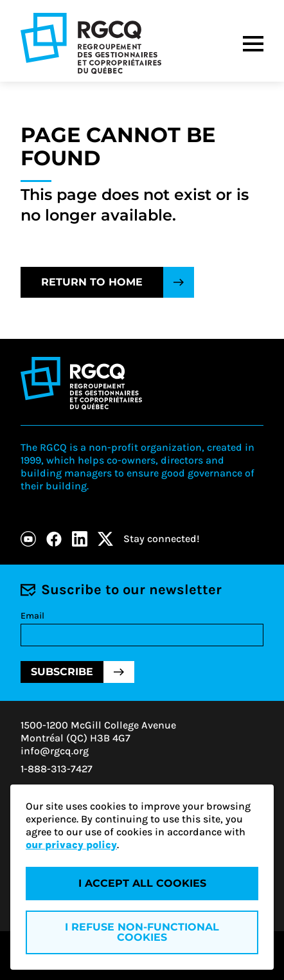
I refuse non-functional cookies (142, 932)
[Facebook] (54, 539)
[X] (105, 539)
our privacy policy (71, 845)
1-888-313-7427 (57, 769)
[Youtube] (28, 539)
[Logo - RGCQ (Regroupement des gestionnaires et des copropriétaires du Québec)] (91, 43)
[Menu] (253, 44)
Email (32, 616)
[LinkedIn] (80, 539)
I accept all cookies (142, 883)
